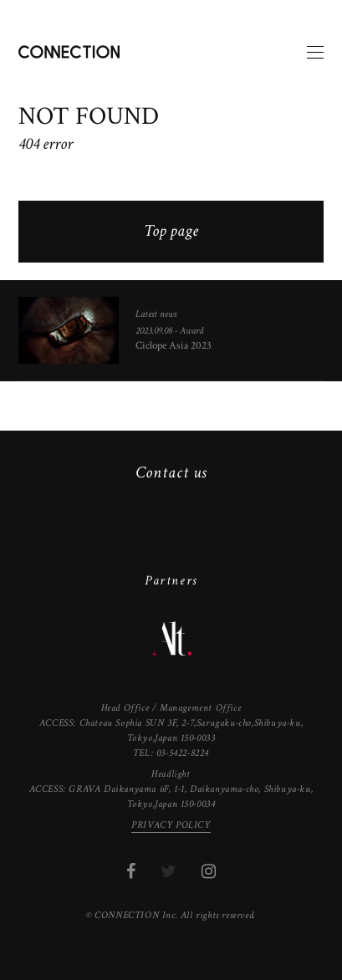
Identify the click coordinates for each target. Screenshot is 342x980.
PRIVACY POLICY (171, 825)
